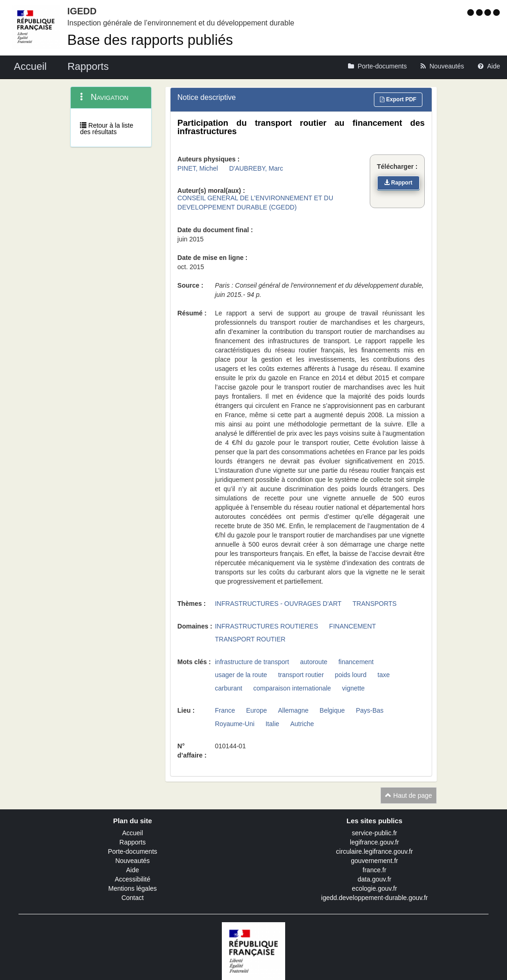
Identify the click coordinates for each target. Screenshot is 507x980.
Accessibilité (132, 879)
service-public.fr (374, 833)
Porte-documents (132, 851)
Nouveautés (132, 861)
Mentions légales (132, 888)
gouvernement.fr (374, 861)
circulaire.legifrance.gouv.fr (374, 851)
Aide (133, 870)
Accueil (132, 833)
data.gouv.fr (375, 879)
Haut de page (409, 795)
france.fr (375, 870)
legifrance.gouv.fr (374, 842)
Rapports (132, 842)
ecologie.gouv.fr (374, 888)
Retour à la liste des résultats (107, 129)
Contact (133, 898)
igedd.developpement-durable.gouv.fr (375, 898)
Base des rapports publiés (150, 40)
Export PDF (398, 99)
